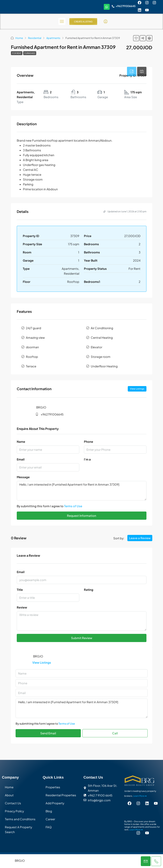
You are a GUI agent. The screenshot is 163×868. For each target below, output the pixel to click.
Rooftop (32, 357)
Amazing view (35, 337)
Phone (89, 441)
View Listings (137, 389)
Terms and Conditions (20, 819)
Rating (89, 590)
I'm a (87, 459)
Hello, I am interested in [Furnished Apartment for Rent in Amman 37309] (82, 491)
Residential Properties (61, 795)
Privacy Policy (14, 811)
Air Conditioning (102, 328)
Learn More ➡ (140, 796)
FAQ (49, 827)
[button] (136, 38)
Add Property (55, 803)
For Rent (17, 53)
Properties (53, 787)
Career (50, 819)
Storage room (101, 357)
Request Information (82, 516)
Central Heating (102, 337)
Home (19, 38)
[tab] (132, 71)
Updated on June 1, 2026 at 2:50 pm (125, 211)
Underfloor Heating (104, 366)
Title (20, 590)
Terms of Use (73, 506)
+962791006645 (52, 414)
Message (23, 477)
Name (21, 441)
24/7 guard (33, 328)
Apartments (53, 38)
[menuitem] (106, 21)
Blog (49, 811)
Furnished (30, 53)
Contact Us (13, 803)
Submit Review (82, 638)
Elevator (96, 347)
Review (22, 607)
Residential (35, 38)
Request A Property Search (19, 829)
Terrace (31, 366)
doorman (32, 347)
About (9, 795)
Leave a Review (140, 538)
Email (21, 459)
